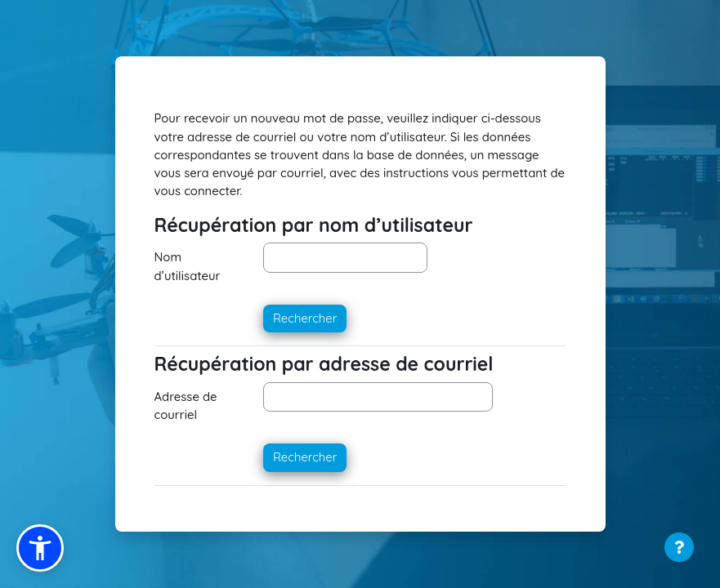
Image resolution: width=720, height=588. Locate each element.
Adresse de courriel (186, 405)
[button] (40, 548)
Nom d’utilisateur (188, 266)
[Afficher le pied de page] (679, 547)
